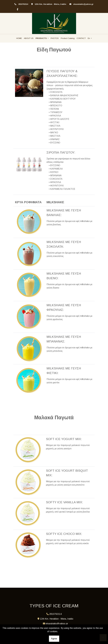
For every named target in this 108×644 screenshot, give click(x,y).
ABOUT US (29, 38)
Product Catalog (68, 38)
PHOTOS (55, 38)
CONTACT (81, 38)
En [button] (89, 38)
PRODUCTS (41, 38)
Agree (54, 639)
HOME (19, 38)
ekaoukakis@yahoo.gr (83, 4)
